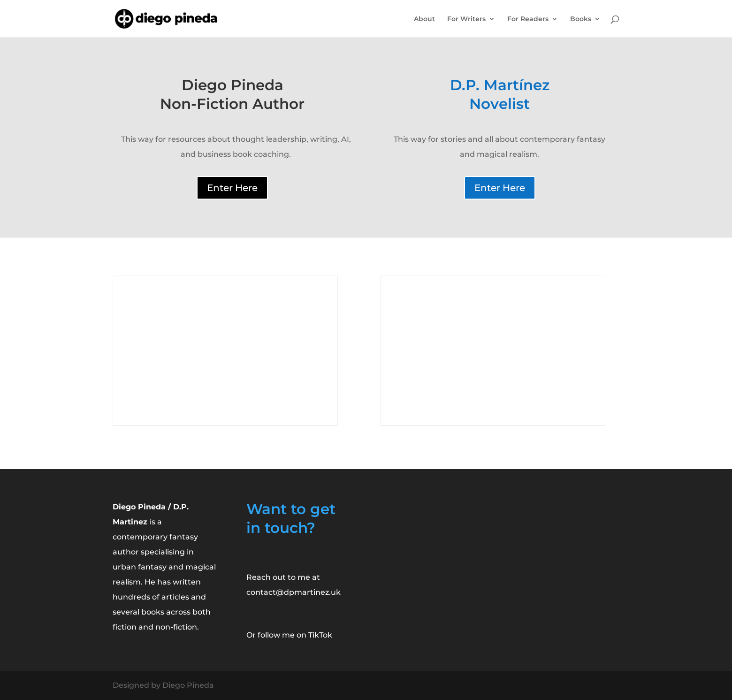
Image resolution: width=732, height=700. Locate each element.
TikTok (320, 635)
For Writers (466, 19)
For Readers (528, 19)
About (424, 19)
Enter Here (232, 188)
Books (581, 19)
